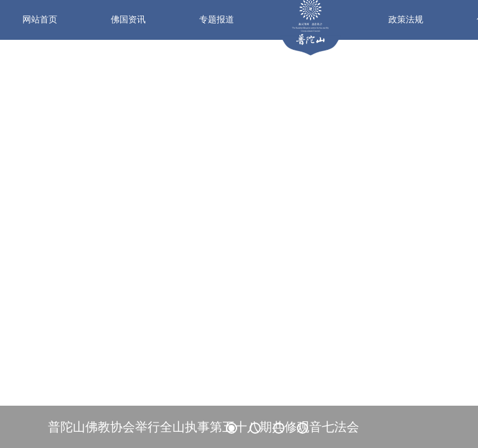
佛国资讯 (128, 19)
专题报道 (217, 19)
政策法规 (406, 19)
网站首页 (40, 19)
